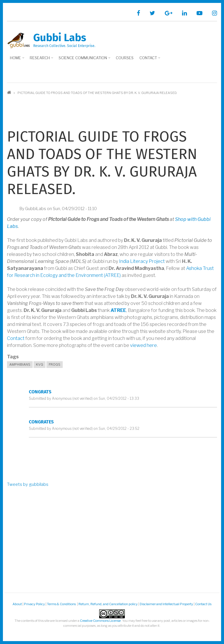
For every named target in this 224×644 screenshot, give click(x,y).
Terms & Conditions (62, 604)
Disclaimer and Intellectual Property (166, 604)
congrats (40, 392)
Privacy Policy (34, 604)
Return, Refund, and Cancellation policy (108, 604)
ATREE (118, 310)
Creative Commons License (100, 621)
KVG (40, 364)
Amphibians (20, 364)
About (17, 604)
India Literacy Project (142, 261)
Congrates (41, 422)
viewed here (143, 345)
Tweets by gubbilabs (28, 484)
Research (41, 60)
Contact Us (203, 604)
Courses (125, 58)
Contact (149, 60)
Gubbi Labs (60, 38)
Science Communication (84, 60)
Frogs (55, 364)
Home (16, 60)
